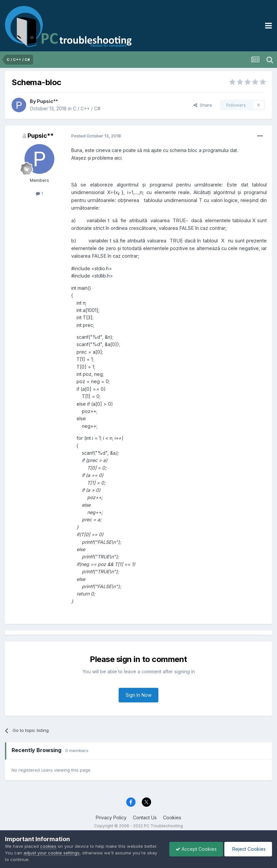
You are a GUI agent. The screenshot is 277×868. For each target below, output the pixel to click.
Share (203, 105)
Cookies (172, 817)
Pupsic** (47, 101)
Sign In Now (138, 695)
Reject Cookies (248, 849)
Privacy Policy (111, 817)
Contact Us (145, 817)
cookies (48, 846)
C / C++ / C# (87, 108)
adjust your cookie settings (52, 853)
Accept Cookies (194, 849)
